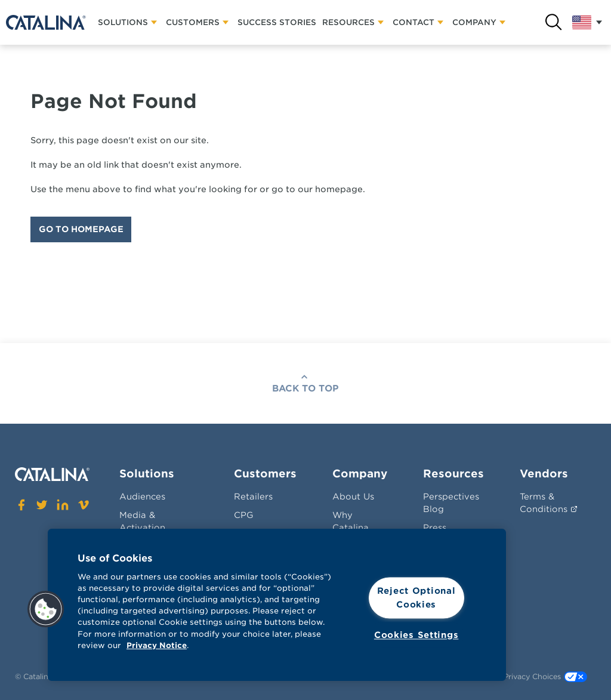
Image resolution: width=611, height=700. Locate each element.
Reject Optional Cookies (416, 598)
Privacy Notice (157, 645)
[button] (46, 609)
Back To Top (305, 388)
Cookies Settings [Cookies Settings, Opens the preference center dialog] (416, 635)
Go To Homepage (81, 229)
